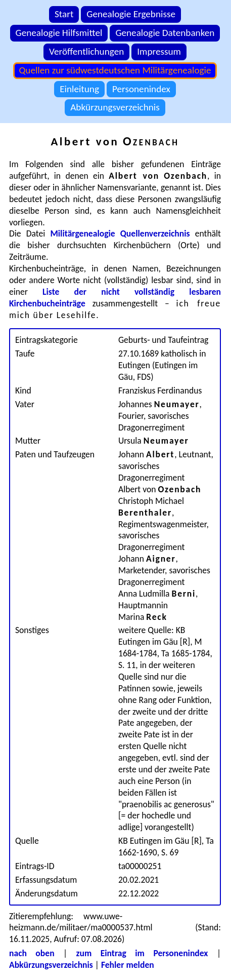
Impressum (159, 51)
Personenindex (141, 89)
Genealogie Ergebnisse (131, 14)
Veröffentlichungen (86, 51)
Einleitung (79, 89)
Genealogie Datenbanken (165, 33)
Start (64, 14)
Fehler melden (128, 965)
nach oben (32, 953)
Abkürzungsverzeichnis (115, 107)
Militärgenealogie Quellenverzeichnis (120, 233)
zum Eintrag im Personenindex (142, 953)
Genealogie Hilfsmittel (59, 33)
